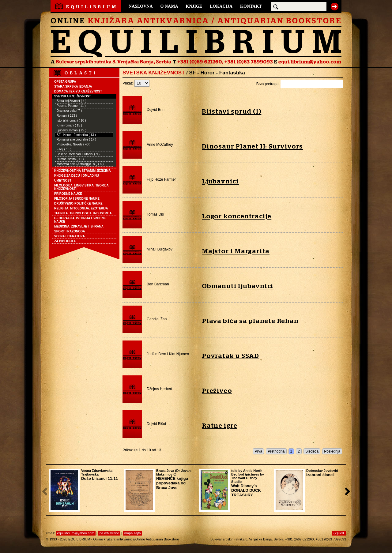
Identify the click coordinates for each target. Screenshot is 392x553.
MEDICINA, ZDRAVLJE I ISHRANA (79, 226)
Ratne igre (220, 426)
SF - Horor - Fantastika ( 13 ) (76, 135)
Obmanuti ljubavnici (238, 286)
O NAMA (169, 6)
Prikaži (136, 83)
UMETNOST (63, 181)
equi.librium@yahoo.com (75, 533)
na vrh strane (109, 533)
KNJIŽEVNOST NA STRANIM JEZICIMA (83, 171)
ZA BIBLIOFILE (65, 241)
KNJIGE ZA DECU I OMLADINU (77, 176)
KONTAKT (251, 6)
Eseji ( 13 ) (64, 149)
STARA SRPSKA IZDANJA (73, 87)
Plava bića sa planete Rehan (250, 321)
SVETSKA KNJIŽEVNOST (73, 96)
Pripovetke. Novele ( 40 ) (73, 144)
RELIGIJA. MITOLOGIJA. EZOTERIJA (81, 208)
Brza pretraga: (300, 84)
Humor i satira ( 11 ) (70, 159)
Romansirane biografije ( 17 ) (76, 139)
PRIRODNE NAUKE (68, 194)
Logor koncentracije (237, 216)
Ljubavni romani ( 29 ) (72, 130)
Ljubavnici (220, 181)
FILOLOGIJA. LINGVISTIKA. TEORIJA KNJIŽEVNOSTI (81, 187)
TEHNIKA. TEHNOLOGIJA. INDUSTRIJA (83, 213)
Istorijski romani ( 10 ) (71, 120)
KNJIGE (194, 6)
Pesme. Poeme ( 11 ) (71, 106)
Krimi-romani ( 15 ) (69, 125)
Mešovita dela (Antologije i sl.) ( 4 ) (80, 164)
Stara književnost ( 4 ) (72, 101)
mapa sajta (133, 533)
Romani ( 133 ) (67, 116)
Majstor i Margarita (236, 251)
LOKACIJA (221, 6)
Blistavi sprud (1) (232, 112)
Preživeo (217, 391)
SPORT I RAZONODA (70, 231)
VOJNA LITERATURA (70, 236)
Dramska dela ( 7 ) (69, 111)
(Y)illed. (339, 533)
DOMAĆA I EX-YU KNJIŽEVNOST (78, 91)
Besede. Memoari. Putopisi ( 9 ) (78, 154)
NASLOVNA (141, 6)
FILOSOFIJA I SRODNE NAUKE (77, 199)
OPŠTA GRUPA (65, 82)
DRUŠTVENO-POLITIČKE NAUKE (78, 203)
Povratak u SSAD (230, 356)
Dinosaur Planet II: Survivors (252, 147)
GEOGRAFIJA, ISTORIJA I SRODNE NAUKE (80, 220)
